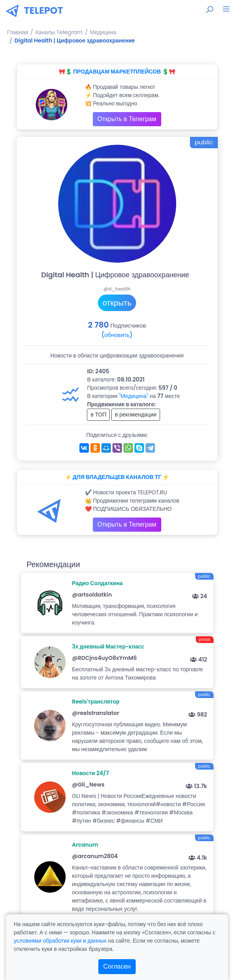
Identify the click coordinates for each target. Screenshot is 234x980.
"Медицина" (134, 396)
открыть (117, 303)
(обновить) (117, 335)
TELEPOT (44, 10)
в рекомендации (136, 414)
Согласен (117, 966)
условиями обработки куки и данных (60, 941)
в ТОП (98, 414)
